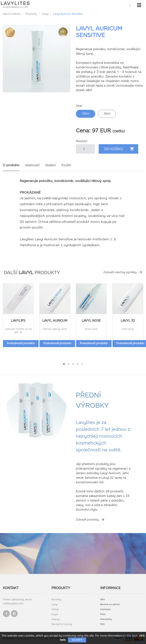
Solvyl (55, 609)
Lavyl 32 (128, 321)
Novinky (56, 599)
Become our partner (110, 604)
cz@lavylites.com (13, 603)
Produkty (31, 14)
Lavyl (45, 14)
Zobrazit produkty (87, 520)
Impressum (106, 609)
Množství (81, 141)
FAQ (102, 624)
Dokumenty (106, 619)
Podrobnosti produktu (21, 343)
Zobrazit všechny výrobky (120, 272)
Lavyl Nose (91, 321)
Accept (77, 640)
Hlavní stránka (12, 14)
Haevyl (56, 619)
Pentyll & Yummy (62, 624)
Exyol (55, 614)
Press (103, 614)
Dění (102, 599)
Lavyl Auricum (55, 321)
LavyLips (18, 321)
